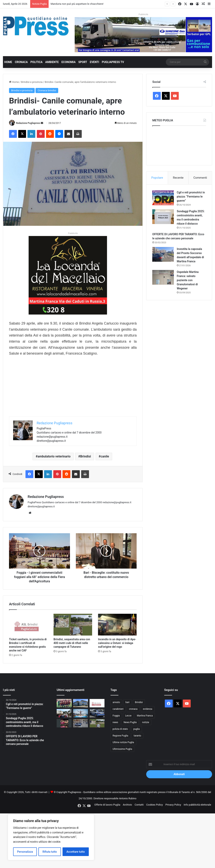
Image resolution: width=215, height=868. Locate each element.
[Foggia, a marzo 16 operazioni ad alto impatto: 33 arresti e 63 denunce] (81, 723)
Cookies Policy (155, 805)
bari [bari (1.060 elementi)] (127, 702)
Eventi (94, 62)
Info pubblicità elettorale (197, 805)
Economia (69, 62)
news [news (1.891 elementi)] (115, 722)
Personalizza (25, 852)
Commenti (200, 178)
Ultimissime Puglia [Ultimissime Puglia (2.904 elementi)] (122, 749)
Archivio (127, 805)
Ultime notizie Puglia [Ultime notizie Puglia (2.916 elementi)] (123, 742)
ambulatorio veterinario (54, 457)
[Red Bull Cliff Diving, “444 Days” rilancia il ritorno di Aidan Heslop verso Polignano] (81, 713)
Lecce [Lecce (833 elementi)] (128, 716)
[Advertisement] (73, 389)
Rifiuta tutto (50, 852)
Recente (178, 178)
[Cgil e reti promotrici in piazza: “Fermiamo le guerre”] (163, 198)
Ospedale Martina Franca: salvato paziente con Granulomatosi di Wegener (188, 280)
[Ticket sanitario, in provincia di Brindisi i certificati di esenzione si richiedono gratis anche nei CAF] (28, 625)
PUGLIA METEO (179, 145)
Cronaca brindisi (47, 90)
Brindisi (86, 457)
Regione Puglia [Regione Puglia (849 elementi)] (121, 736)
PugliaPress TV (113, 62)
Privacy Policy (173, 805)
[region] (51, 837)
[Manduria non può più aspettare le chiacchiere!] (81, 703)
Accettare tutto (76, 852)
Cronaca (21, 62)
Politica (36, 62)
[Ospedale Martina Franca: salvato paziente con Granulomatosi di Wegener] (163, 277)
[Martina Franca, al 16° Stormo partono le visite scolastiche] (64, 713)
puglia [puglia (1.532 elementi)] (136, 729)
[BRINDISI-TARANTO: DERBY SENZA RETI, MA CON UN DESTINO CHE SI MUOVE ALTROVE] (64, 703)
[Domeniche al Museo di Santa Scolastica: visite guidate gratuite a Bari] (64, 723)
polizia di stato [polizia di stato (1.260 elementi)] (120, 729)
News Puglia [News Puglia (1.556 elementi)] (130, 722)
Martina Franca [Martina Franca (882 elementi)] (145, 716)
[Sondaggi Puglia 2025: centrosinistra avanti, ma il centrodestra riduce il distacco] (163, 217)
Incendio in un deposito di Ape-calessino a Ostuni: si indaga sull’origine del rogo (117, 643)
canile (105, 457)
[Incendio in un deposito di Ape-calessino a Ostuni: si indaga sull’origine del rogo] (117, 625)
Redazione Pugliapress (28, 123)
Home (8, 62)
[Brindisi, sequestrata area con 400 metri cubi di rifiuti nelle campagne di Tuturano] (73, 625)
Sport (83, 62)
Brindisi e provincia (32, 82)
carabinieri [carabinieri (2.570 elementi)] (118, 709)
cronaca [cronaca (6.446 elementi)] (133, 709)
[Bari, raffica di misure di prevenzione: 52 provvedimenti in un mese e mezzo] (97, 713)
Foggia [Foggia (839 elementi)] (116, 716)
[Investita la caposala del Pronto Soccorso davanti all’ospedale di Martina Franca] (163, 254)
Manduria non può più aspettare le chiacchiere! (77, 4)
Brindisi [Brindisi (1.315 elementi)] (139, 702)
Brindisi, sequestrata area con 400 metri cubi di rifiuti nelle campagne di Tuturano (72, 643)
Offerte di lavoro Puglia (107, 805)
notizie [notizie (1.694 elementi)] (146, 722)
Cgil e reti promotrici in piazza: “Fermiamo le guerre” (191, 197)
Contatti (139, 805)
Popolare (157, 178)
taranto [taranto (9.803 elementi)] (137, 736)
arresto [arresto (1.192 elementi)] (116, 702)
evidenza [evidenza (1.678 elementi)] (147, 709)
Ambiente (52, 62)
